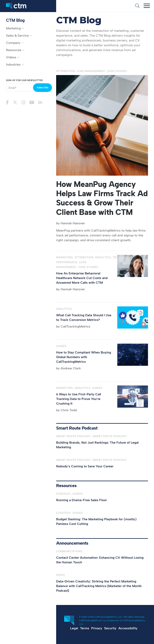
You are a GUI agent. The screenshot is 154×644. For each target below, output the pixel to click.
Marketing (64, 257)
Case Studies (117, 71)
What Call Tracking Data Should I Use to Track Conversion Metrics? (84, 317)
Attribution (65, 71)
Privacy (97, 628)
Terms (85, 628)
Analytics (103, 257)
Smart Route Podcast (73, 436)
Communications (69, 551)
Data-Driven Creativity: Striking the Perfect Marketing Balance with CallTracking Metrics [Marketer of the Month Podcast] (99, 586)
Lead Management (91, 71)
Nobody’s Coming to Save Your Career (85, 466)
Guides (61, 346)
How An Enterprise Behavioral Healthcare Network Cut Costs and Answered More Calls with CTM (82, 278)
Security (110, 628)
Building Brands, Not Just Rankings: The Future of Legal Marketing (97, 445)
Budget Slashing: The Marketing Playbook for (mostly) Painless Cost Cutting (96, 521)
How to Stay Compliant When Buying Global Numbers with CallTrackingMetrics (84, 357)
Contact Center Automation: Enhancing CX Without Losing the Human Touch (100, 560)
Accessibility (128, 628)
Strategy (63, 494)
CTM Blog (15, 20)
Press (60, 575)
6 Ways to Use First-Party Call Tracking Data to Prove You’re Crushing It (79, 399)
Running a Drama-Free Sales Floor (82, 500)
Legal (74, 628)
